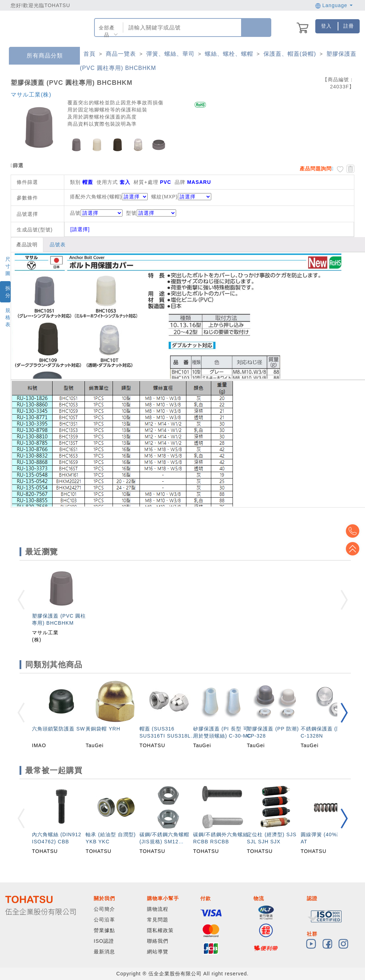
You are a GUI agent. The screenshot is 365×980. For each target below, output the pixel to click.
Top (354, 549)
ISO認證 (104, 941)
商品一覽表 (121, 54)
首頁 (89, 54)
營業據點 (104, 930)
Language (334, 5)
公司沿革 (104, 920)
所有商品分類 (39, 56)
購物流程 (158, 909)
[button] (344, 713)
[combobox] (181, 28)
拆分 (8, 292)
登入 (326, 26)
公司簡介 (104, 909)
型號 (151, 213)
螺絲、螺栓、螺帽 (229, 54)
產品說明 (27, 245)
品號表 (58, 245)
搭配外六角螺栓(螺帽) (96, 197)
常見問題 (158, 920)
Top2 (354, 531)
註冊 (349, 26)
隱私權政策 (160, 930)
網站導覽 (158, 952)
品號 (96, 213)
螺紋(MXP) (165, 197)
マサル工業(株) (31, 95)
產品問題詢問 (316, 169)
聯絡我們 (158, 941)
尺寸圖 (8, 266)
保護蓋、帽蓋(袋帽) (290, 54)
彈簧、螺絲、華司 (170, 54)
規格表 (8, 317)
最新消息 (104, 952)
